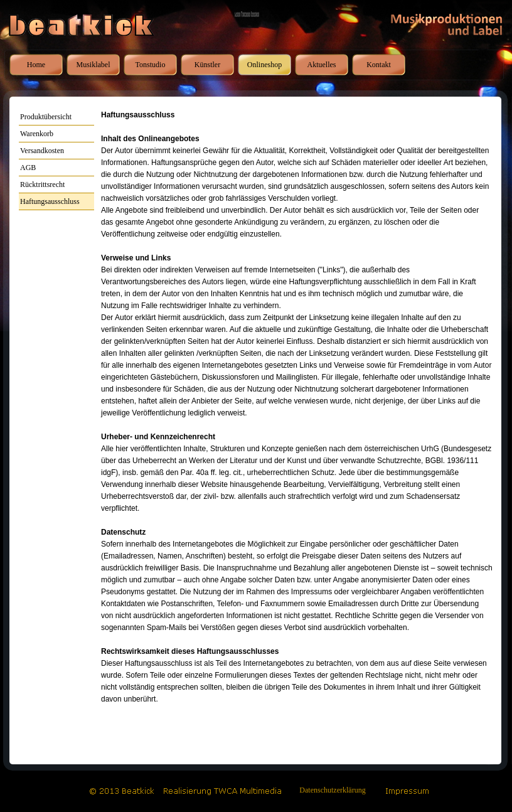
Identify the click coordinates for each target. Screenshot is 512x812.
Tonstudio (151, 65)
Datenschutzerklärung (332, 790)
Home (36, 65)
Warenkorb (37, 134)
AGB (28, 168)
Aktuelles (322, 65)
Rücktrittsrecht (42, 184)
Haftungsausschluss (50, 201)
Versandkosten (42, 151)
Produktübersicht (46, 117)
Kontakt (379, 65)
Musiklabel (93, 65)
